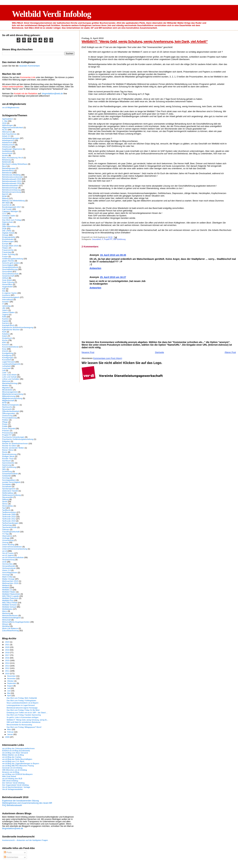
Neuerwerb (7, 409)
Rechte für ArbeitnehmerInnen (15, 443)
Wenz (5, 611)
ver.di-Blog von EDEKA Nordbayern (17, 774)
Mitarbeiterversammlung (13, 394)
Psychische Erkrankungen (13, 437)
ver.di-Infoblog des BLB (12, 778)
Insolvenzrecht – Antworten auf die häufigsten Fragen (25, 840)
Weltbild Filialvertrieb (11, 594)
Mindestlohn (7, 390)
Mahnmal (6, 381)
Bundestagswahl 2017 (12, 207)
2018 (4, 123)
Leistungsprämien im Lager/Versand (21, 705)
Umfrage (6, 538)
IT (102, 239)
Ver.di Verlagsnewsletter (12, 789)
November (12, 678)
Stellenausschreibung (11, 495)
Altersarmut (7, 132)
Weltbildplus (7, 609)
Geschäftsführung (10, 269)
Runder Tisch (8, 458)
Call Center (7, 209)
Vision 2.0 (6, 570)
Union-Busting (8, 544)
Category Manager (10, 211)
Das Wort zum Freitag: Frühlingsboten (21, 700)
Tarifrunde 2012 (9, 519)
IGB (4, 289)
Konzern (6, 345)
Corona (5, 218)
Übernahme (7, 536)
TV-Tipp (6, 534)
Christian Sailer (9, 216)
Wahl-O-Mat (7, 577)
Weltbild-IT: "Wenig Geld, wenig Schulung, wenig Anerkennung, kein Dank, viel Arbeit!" (145, 41)
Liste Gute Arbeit (9, 375)
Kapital (5, 321)
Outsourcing (7, 415)
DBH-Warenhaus (9, 226)
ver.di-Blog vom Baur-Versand (15, 753)
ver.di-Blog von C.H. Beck (13, 761)
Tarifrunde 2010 (9, 517)
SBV (4, 469)
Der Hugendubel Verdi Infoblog (15, 785)
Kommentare (11, 857)
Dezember (12, 676)
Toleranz (6, 529)
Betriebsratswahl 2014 (12, 181)
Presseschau (8, 433)
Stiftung (5, 499)
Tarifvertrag (7, 525)
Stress (5, 504)
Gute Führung (8, 282)
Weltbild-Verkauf (9, 607)
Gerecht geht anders (11, 263)
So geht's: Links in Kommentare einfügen (23, 717)
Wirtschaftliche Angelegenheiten (16, 622)
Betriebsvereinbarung (11, 190)
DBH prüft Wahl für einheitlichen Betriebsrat (23, 722)
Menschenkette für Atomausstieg (19, 725)
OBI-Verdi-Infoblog (10, 781)
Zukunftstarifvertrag (10, 630)
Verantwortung (8, 560)
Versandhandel (9, 566)
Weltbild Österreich (10, 598)
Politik (5, 426)
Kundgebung (8, 353)
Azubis (5, 155)
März (10, 729)
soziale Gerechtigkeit (11, 482)
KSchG (5, 351)
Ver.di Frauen (8, 553)
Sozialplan (7, 484)
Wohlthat (6, 626)
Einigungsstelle (9, 237)
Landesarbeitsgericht (11, 364)
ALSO (5, 130)
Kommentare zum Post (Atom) (108, 358)
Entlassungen (8, 241)
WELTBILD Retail (10, 603)
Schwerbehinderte (10, 474)
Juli (9, 688)
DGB (4, 228)
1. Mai (5, 121)
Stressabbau (8, 506)
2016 (8, 658)
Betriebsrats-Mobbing (11, 175)
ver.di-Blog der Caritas (12, 757)
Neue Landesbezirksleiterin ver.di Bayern (22, 703)
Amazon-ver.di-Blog (11, 772)
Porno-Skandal (9, 428)
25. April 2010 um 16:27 (113, 277)
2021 (8, 645)
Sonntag (6, 478)
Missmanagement (10, 392)
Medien (5, 385)
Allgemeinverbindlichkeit (13, 127)
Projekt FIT (108, 239)
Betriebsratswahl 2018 (12, 183)
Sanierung (7, 465)
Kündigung (7, 355)
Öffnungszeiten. (9, 413)
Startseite (159, 352)
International (8, 299)
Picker (5, 424)
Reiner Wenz (8, 450)
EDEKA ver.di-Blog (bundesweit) (16, 751)
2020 (8, 647)
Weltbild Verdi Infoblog (51, 14)
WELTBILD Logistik (10, 596)
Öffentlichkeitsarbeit (11, 411)
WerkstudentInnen (10, 615)
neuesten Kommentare (29, 66)
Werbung (6, 613)
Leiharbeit (6, 366)
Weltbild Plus (8, 600)
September (12, 683)
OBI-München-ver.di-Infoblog (15, 770)
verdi (4, 562)
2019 (8, 650)
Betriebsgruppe (9, 168)
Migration (6, 388)
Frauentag (7, 252)
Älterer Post (230, 352)
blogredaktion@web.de (52, 94)
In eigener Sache (10, 293)
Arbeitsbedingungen (11, 138)
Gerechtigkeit (8, 265)
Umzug (5, 542)
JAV (4, 308)
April (9, 696)
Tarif (4, 508)
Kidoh (5, 336)
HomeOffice (7, 284)
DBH (4, 224)
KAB (4, 317)
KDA (4, 332)
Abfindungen (8, 125)
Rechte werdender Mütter (13, 448)
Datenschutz (8, 222)
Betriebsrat (7, 173)
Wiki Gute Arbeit (9, 776)
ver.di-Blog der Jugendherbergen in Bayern (21, 763)
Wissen (5, 624)
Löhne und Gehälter (11, 379)
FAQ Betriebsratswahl (12, 805)
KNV (4, 342)
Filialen (5, 248)
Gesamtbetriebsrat (10, 267)
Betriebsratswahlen (10, 185)
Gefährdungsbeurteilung (13, 259)
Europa (5, 243)
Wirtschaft (6, 620)
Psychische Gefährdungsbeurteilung (18, 439)
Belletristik (7, 162)
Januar (10, 734)
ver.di (4, 551)
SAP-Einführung (119, 239)
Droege (5, 235)
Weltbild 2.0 (7, 590)
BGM (4, 196)
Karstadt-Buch (8, 325)
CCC (4, 213)
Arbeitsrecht (7, 142)
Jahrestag (6, 306)
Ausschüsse (7, 153)
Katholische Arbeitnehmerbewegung (18, 327)
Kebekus (6, 334)
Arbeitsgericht (8, 140)
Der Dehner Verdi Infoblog (13, 783)
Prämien (6, 431)
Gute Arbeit (7, 280)
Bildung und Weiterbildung (13, 201)
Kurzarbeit (7, 360)
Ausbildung (7, 151)
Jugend (5, 314)
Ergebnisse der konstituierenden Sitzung (20, 801)
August (10, 686)
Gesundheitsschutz (10, 274)
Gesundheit (96, 239)
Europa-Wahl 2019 (10, 246)
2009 (8, 737)
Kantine (5, 319)
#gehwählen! (8, 119)
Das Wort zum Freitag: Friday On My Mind (23, 710)
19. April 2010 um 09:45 (113, 255)
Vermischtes (7, 564)
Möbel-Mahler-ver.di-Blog (13, 755)
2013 (8, 666)
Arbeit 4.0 (6, 136)
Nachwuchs (7, 407)
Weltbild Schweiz (9, 605)
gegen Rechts (8, 261)
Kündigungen (8, 357)
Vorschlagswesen (10, 572)
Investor (6, 302)
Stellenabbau (8, 493)
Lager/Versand (8, 362)
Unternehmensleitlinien (12, 547)
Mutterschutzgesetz (11, 405)
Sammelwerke (8, 463)
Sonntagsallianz (9, 480)
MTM (4, 403)
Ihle (4, 291)
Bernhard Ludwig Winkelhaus (15, 164)
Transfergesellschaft (11, 532)
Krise (4, 349)
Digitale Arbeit (8, 233)
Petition (5, 420)
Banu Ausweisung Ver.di (13, 158)
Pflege (5, 422)
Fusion (5, 256)
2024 (8, 642)
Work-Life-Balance (10, 628)
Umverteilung (8, 540)
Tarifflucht (6, 510)
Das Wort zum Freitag (12, 220)
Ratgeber (6, 441)
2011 (8, 671)
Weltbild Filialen (9, 592)
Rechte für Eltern (9, 446)
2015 (8, 660)
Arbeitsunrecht (8, 145)
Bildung (5, 198)
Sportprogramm (9, 489)
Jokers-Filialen (8, 312)
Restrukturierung (9, 454)
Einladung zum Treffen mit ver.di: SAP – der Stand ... (27, 713)
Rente (5, 452)
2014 (8, 663)
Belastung (6, 160)
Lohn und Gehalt (9, 377)
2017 (8, 655)
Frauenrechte (8, 250)
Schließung (7, 471)
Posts (8, 852)
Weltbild (6, 587)
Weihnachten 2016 (10, 583)
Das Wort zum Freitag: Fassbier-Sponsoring (24, 715)
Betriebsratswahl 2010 (12, 179)
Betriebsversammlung (11, 192)
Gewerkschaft (8, 276)
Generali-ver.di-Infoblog (12, 768)
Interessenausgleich (11, 297)
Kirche (5, 340)
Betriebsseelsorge (10, 188)
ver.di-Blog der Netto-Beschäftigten (17, 759)
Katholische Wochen (11, 329)
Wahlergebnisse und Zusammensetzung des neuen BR (27, 803)
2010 (8, 673)
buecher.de (7, 205)
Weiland (6, 585)
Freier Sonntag (9, 254)
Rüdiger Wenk (8, 456)
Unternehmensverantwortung (15, 549)
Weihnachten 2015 (10, 581)
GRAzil (5, 278)
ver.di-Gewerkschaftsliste (13, 557)
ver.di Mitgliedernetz (11, 107)
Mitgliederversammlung (12, 398)
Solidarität (6, 476)
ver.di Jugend (8, 555)
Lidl (4, 370)
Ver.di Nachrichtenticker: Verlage (16, 787)
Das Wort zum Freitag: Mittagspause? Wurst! (24, 727)
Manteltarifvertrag (10, 383)
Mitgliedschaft (8, 400)
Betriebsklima (8, 170)
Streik (5, 501)
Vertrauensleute (9, 568)
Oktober (11, 681)
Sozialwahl (7, 486)
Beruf (4, 166)
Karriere (6, 323)
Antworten (95, 268)
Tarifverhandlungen (10, 523)
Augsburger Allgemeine (12, 149)
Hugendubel (7, 286)
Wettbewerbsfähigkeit (11, 618)
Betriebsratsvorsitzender (13, 177)
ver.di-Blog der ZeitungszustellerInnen (18, 748)
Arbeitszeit (7, 147)
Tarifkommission (9, 512)
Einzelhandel (8, 239)
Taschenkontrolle (9, 527)
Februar (11, 732)
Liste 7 (5, 372)
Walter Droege (8, 579)
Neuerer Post (88, 352)
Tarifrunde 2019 (9, 521)
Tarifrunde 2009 (9, 514)
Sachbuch (6, 461)
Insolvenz (6, 295)
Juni (9, 691)
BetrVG (5, 194)
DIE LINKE (7, 231)
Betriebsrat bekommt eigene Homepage (22, 708)
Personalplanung (9, 418)
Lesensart (6, 368)
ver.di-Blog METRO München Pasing (18, 766)
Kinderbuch (7, 338)
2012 (8, 668)
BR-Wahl (6, 203)
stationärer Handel (10, 491)
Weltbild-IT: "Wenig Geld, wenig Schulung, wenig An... (27, 720)
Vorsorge (6, 575)
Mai (9, 693)
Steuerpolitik (8, 497)
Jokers (5, 310)
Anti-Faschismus (9, 134)
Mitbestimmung (9, 396)
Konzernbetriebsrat (10, 347)
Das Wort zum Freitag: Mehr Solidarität (22, 698)
